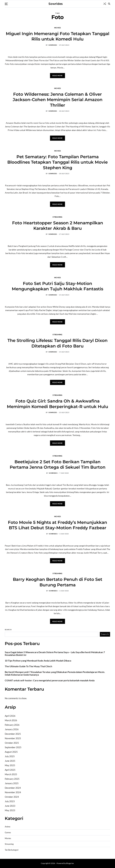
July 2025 (10, 756)
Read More (57, 76)
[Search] (109, 4)
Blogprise (70, 863)
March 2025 (11, 774)
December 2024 (13, 788)
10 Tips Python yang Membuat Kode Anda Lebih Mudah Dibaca (38, 661)
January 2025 (12, 783)
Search (8, 630)
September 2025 (13, 747)
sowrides (53, 45)
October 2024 (12, 797)
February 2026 (12, 725)
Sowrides (56, 4)
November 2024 (13, 792)
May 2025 (10, 765)
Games (8, 833)
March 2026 (11, 720)
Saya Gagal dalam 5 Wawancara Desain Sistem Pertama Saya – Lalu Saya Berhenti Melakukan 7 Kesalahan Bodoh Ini (55, 654)
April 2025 (10, 770)
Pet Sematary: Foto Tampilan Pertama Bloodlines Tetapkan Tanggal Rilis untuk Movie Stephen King (57, 162)
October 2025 (12, 743)
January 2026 (12, 729)
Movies (57, 28)
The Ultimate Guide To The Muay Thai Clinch (28, 666)
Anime (8, 827)
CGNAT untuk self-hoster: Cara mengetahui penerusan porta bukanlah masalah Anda (50, 680)
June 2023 (10, 806)
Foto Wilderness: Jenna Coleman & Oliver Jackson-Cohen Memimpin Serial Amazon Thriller (58, 100)
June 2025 (10, 761)
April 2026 (10, 716)
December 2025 (13, 734)
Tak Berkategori (12, 850)
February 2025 (12, 779)
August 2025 (11, 752)
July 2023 (10, 801)
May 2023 (10, 810)
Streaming (57, 217)
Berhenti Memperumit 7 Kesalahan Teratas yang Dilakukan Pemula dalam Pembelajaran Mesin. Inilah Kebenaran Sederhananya (55, 673)
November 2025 (13, 738)
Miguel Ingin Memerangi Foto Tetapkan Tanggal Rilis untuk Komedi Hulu (58, 36)
